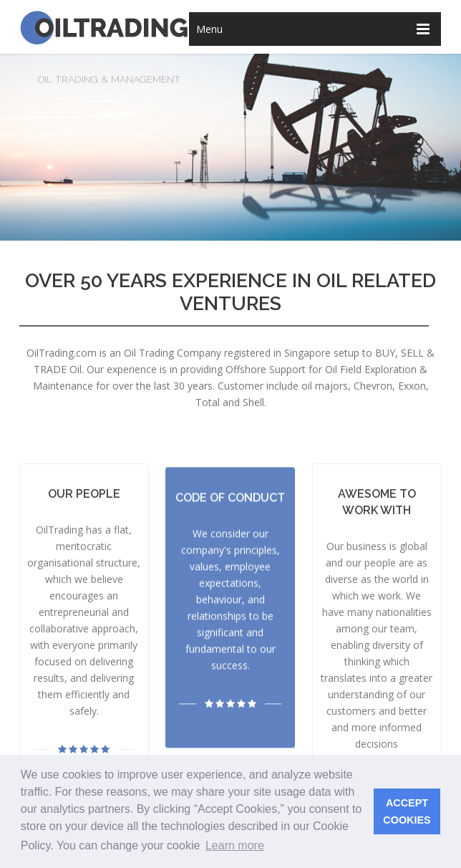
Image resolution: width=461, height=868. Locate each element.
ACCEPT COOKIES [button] (407, 811)
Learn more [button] (235, 845)
